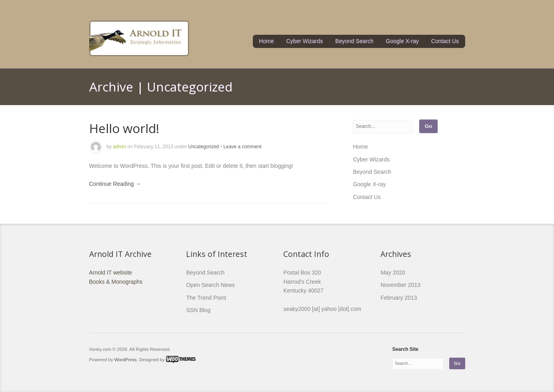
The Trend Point (206, 298)
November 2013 (400, 285)
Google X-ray (402, 41)
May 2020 (393, 273)
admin (119, 147)
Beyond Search (354, 41)
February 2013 (399, 298)
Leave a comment (242, 147)
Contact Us (445, 41)
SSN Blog (198, 310)
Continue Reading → (115, 184)
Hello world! (124, 128)
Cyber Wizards (305, 41)
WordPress (126, 359)
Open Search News (210, 285)
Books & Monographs (116, 282)
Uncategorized (203, 147)
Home (266, 41)
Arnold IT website (111, 273)
